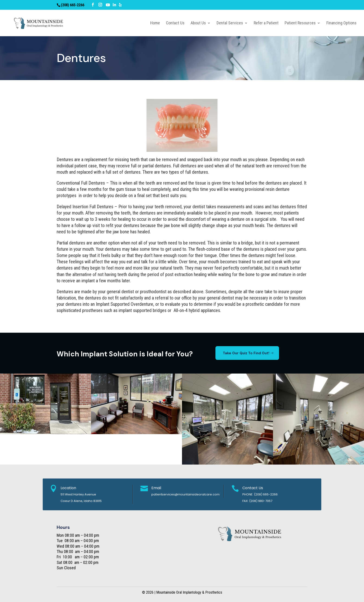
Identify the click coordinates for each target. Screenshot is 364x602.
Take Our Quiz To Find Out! (246, 353)
